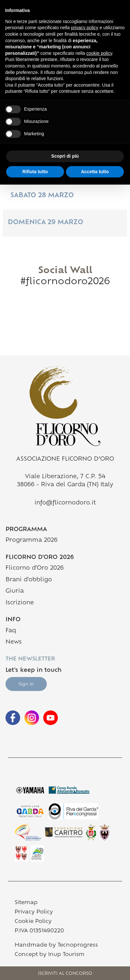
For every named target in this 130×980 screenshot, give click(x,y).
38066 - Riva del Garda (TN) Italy (65, 485)
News (14, 642)
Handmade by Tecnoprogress (56, 945)
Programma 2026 (57, 540)
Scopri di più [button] (65, 156)
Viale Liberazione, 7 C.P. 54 (65, 477)
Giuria (15, 591)
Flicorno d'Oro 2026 (35, 568)
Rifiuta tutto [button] (35, 172)
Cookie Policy (33, 922)
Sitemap (26, 903)
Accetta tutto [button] (95, 172)
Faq (11, 631)
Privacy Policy (34, 912)
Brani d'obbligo (29, 580)
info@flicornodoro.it (65, 503)
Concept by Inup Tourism (50, 955)
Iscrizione (20, 603)
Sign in (26, 684)
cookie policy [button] (99, 53)
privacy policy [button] (84, 28)
